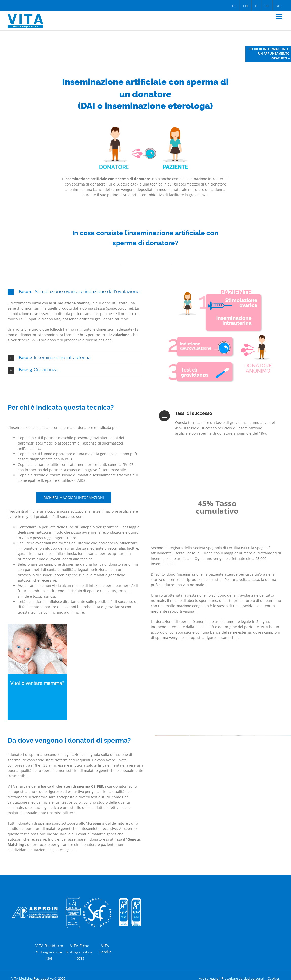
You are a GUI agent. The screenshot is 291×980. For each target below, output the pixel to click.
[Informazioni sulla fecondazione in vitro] (74, 498)
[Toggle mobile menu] (280, 16)
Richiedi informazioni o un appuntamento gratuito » (269, 54)
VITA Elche (80, 946)
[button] (74, 292)
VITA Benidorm (49, 946)
